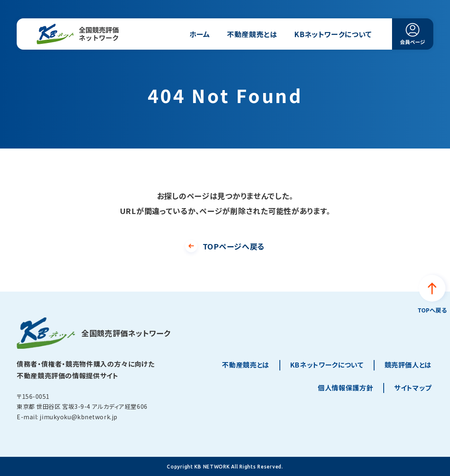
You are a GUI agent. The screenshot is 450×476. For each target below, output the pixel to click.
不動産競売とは (252, 34)
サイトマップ (413, 388)
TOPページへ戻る (234, 246)
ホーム (200, 34)
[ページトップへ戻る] (432, 295)
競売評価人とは (408, 365)
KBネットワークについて (333, 34)
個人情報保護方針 (346, 388)
